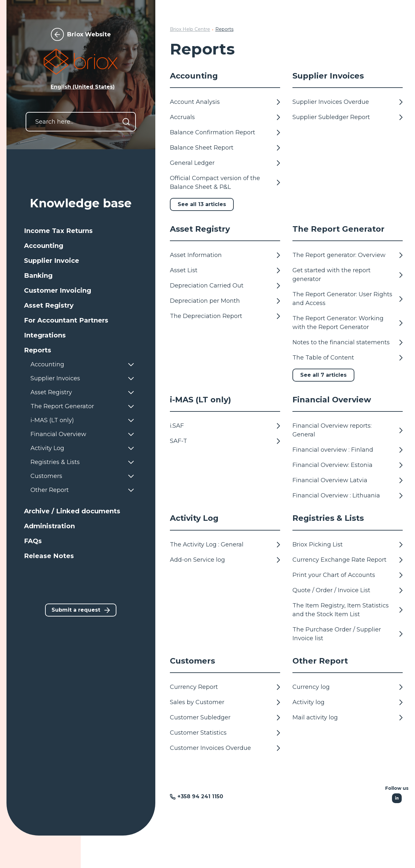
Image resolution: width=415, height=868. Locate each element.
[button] (81, 231)
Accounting (194, 76)
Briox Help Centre (190, 29)
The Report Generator (338, 229)
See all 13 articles (202, 204)
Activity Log (194, 518)
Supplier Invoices (328, 76)
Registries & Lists (328, 518)
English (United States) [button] (83, 87)
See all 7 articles (323, 375)
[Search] (126, 122)
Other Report (320, 661)
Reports (224, 29)
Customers (192, 661)
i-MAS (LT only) (201, 400)
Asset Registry (200, 229)
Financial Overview (332, 400)
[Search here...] (81, 122)
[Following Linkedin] (397, 798)
